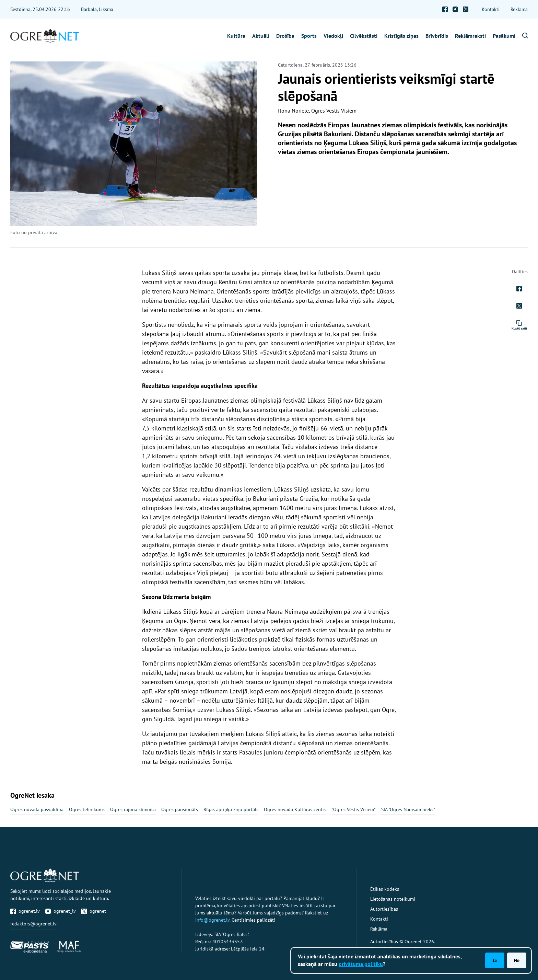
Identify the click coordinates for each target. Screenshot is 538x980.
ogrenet (94, 911)
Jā (495, 960)
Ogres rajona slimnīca (133, 809)
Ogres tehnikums (87, 809)
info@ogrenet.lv (212, 920)
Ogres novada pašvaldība (37, 809)
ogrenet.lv (25, 911)
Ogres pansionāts (180, 809)
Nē (517, 960)
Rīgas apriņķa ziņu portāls (231, 809)
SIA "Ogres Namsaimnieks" (408, 809)
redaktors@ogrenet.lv (33, 924)
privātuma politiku (361, 964)
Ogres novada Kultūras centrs (295, 809)
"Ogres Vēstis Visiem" (354, 809)
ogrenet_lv (61, 911)
